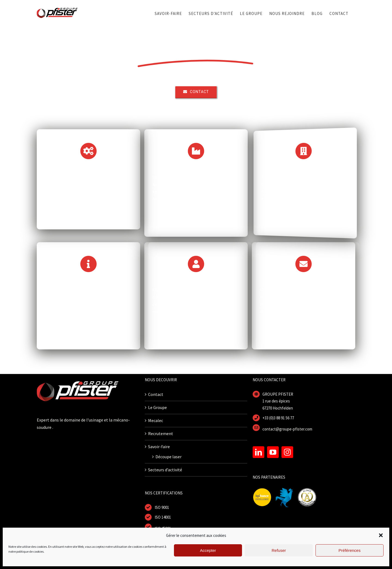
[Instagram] (287, 452)
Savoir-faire (159, 447)
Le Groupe (157, 407)
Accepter (208, 550)
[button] (381, 535)
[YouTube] (273, 452)
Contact (156, 394)
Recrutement (161, 433)
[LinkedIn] (258, 452)
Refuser (279, 550)
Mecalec (156, 420)
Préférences (350, 550)
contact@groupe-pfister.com (287, 429)
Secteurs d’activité (165, 470)
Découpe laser (169, 457)
